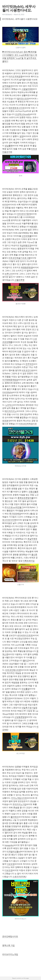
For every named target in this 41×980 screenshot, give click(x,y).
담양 (22, 136)
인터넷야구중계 (24, 214)
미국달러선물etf (14, 852)
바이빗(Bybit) (7, 14)
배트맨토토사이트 (17, 108)
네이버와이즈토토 (25, 635)
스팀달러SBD (27, 89)
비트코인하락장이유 (28, 424)
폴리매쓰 (15, 817)
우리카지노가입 (19, 804)
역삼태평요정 (25, 245)
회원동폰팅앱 (27, 267)
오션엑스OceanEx (23, 114)
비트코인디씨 (27, 370)
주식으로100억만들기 (14, 507)
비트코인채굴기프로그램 (19, 258)
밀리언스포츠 (23, 99)
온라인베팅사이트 (10, 936)
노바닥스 (9, 405)
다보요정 (11, 864)
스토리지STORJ (19, 877)
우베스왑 (31, 526)
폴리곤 (26, 661)
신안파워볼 (26, 236)
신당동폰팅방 (20, 717)
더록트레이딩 (29, 561)
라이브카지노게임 (10, 954)
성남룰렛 (9, 146)
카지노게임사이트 (19, 798)
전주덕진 (29, 364)
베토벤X (34, 227)
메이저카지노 (11, 411)
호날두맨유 (32, 539)
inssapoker (9, 845)
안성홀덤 (25, 689)
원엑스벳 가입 (8, 945)
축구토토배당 (15, 514)
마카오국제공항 (16, 76)
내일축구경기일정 (29, 708)
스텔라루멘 (19, 280)
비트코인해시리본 (13, 670)
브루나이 (9, 274)
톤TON (8, 698)
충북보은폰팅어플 (25, 498)
